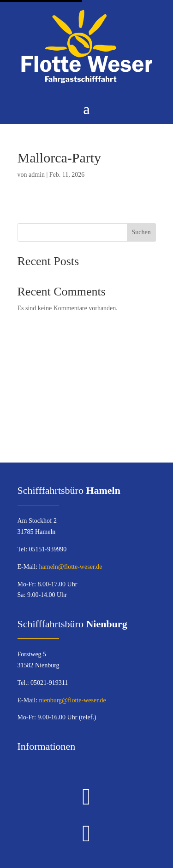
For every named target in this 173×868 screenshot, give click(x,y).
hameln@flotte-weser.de (71, 567)
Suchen (141, 232)
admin (37, 175)
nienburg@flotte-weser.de (73, 700)
